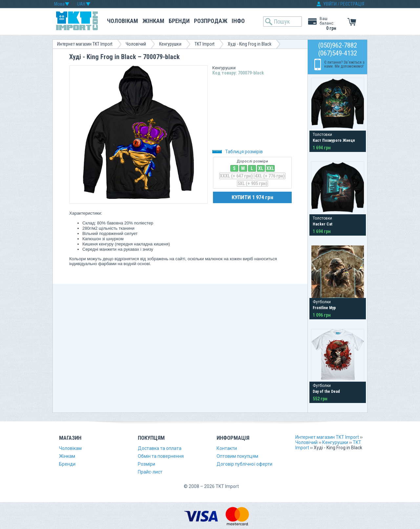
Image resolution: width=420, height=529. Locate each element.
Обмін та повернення (161, 456)
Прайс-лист (150, 472)
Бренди (179, 21)
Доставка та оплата (160, 448)
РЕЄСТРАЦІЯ (352, 4)
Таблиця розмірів (238, 152)
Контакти (227, 448)
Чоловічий (136, 44)
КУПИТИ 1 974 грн (252, 197)
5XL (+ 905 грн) (252, 183)
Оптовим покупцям (237, 456)
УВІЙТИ (330, 4)
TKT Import (205, 44)
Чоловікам (123, 21)
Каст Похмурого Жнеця (334, 140)
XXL (270, 168)
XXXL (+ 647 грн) (236, 176)
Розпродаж (211, 21)
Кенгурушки (170, 44)
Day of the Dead (326, 391)
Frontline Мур (324, 308)
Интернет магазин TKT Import (85, 44)
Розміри (147, 464)
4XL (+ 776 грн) (270, 176)
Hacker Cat (323, 224)
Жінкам (153, 21)
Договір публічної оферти (244, 464)
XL (261, 168)
